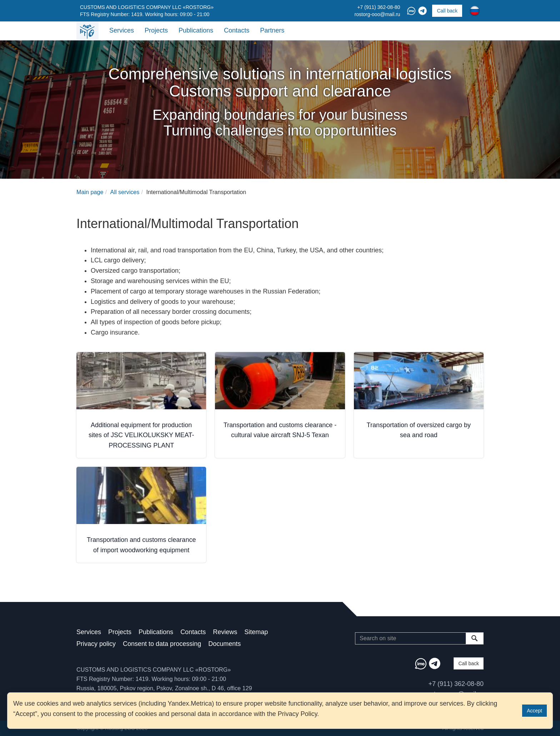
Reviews (225, 632)
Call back (447, 11)
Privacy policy (96, 644)
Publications (196, 30)
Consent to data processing (162, 644)
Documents (224, 644)
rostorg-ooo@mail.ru (377, 14)
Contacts (237, 30)
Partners (272, 30)
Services (122, 30)
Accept (534, 711)
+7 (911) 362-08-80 (379, 7)
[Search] (411, 638)
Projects (156, 30)
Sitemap (256, 632)
